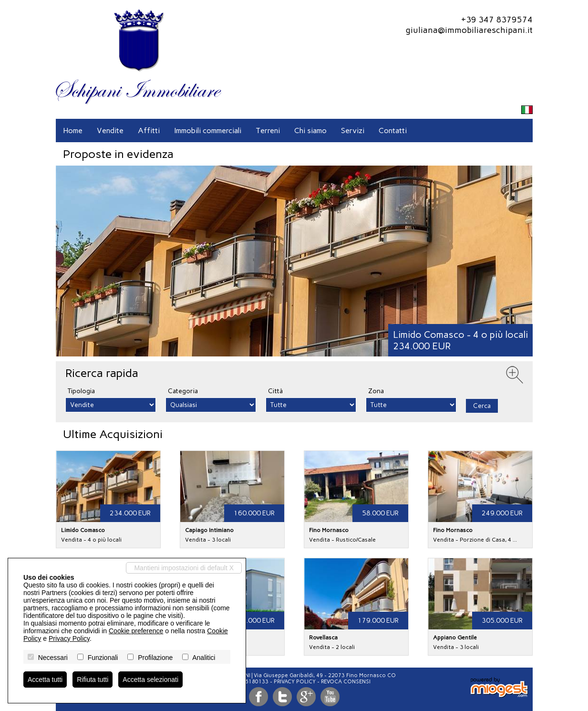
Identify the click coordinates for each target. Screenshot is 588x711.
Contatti (393, 131)
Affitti (149, 131)
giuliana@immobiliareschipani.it (469, 30)
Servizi (353, 131)
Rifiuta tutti (93, 680)
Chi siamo (310, 131)
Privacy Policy (295, 682)
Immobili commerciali (208, 131)
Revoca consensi (346, 682)
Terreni (268, 131)
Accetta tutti (45, 680)
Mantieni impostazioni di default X (184, 568)
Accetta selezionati (150, 680)
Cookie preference (136, 631)
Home (73, 131)
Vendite (110, 131)
